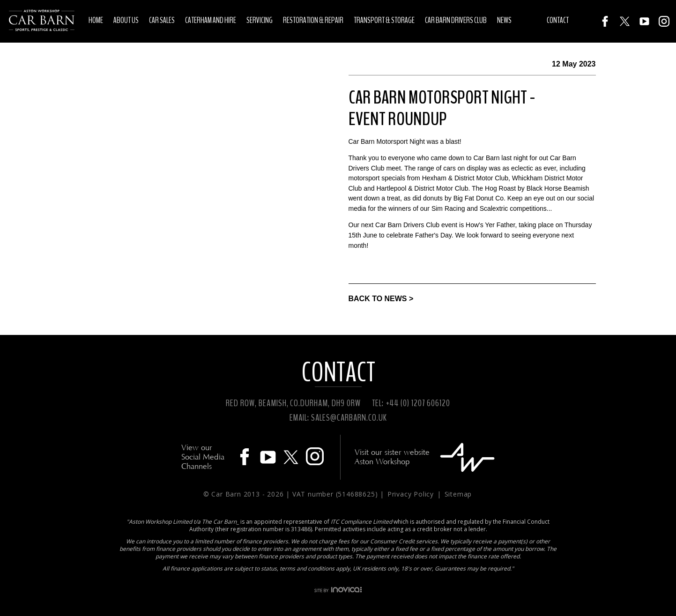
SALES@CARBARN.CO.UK (349, 418)
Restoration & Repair (313, 20)
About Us (126, 20)
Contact (558, 20)
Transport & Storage (384, 20)
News (504, 20)
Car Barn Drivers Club (456, 20)
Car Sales (162, 20)
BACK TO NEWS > (381, 299)
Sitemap (458, 494)
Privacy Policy (412, 494)
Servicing (260, 20)
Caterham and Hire (211, 20)
